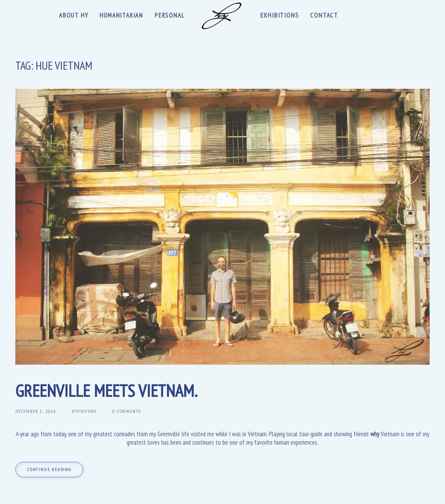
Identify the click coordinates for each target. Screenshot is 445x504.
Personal (170, 15)
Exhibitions (280, 15)
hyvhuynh (84, 411)
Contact (324, 15)
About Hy (74, 15)
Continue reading (49, 469)
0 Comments (127, 411)
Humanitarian (121, 15)
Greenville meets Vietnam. (106, 390)
